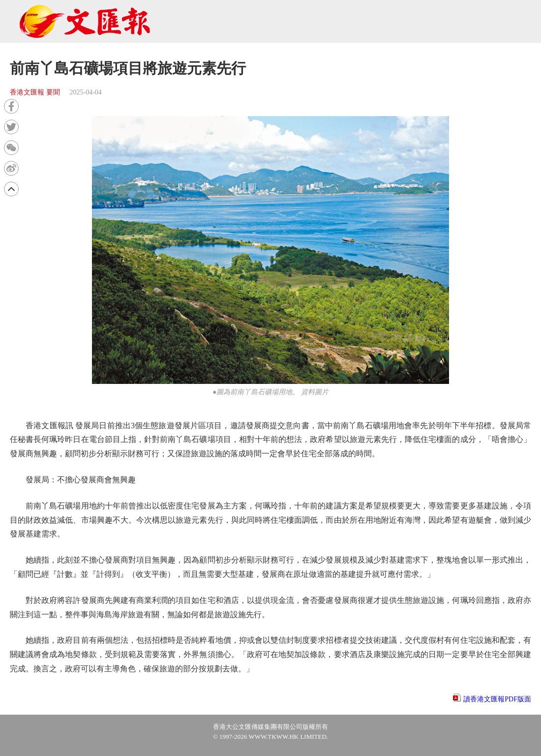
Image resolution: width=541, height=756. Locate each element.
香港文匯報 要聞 (35, 92)
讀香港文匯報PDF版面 (497, 699)
